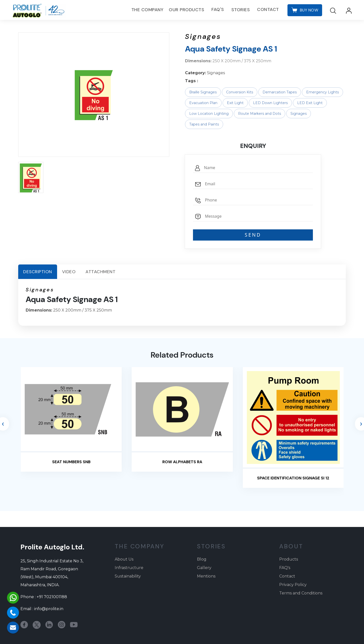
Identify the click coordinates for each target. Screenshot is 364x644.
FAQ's (217, 10)
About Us (124, 559)
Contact (268, 10)
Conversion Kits (240, 92)
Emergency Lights (322, 92)
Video (69, 272)
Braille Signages (203, 92)
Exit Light (235, 103)
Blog (202, 559)
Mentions (206, 576)
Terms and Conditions (301, 593)
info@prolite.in (49, 609)
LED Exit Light (310, 103)
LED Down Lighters (270, 103)
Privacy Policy (293, 585)
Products (289, 559)
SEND (253, 235)
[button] (31, 177)
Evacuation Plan (203, 103)
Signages (299, 114)
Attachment (100, 272)
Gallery (204, 568)
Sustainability (128, 576)
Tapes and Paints (204, 124)
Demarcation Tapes (280, 92)
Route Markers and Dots (260, 114)
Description (38, 272)
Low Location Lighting (209, 114)
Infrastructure (129, 568)
